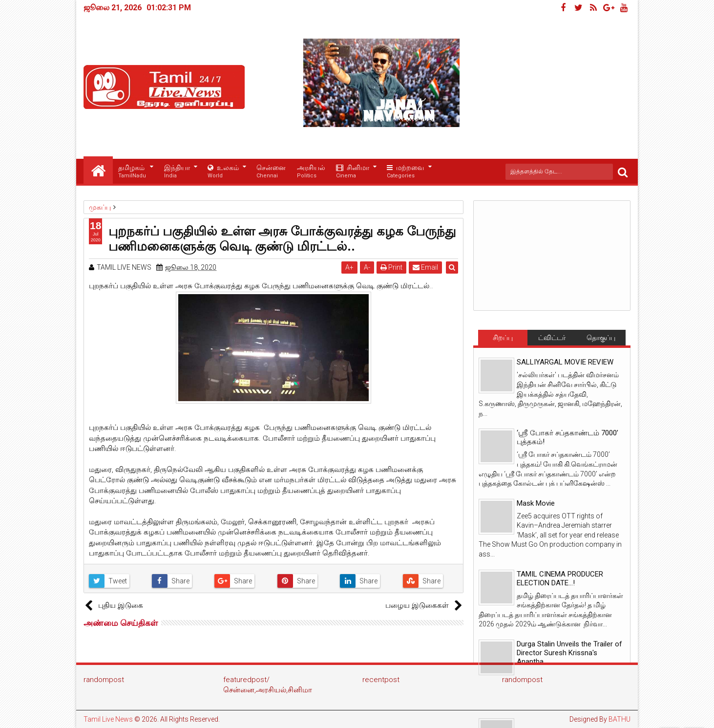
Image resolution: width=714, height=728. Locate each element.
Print (392, 267)
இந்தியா (177, 172)
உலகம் (223, 172)
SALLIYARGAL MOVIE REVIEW (565, 362)
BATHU (619, 719)
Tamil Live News (108, 719)
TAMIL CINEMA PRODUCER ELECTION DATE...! (560, 578)
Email (426, 267)
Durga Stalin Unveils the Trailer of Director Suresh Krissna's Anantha (569, 653)
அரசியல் (311, 172)
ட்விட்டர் (552, 338)
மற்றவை (405, 172)
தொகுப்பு (601, 338)
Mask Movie (536, 503)
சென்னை (271, 172)
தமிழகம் (132, 172)
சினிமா (353, 172)
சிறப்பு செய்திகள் (503, 340)
